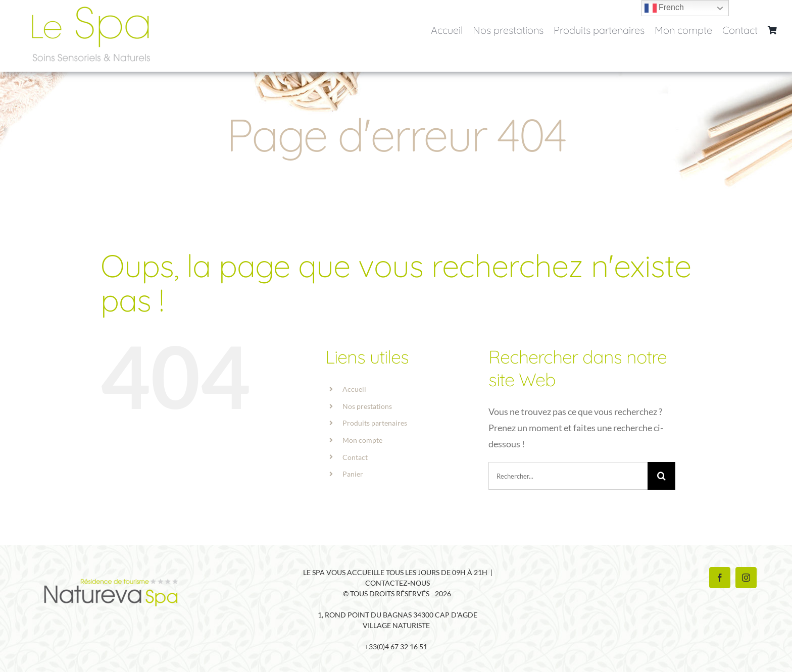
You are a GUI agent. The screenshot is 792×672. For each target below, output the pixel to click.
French (664, 8)
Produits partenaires (375, 423)
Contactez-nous (398, 583)
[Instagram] (746, 578)
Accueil (354, 389)
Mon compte (362, 440)
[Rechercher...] (568, 476)
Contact (355, 457)
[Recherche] (661, 476)
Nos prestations (367, 406)
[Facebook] (720, 578)
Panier (353, 474)
